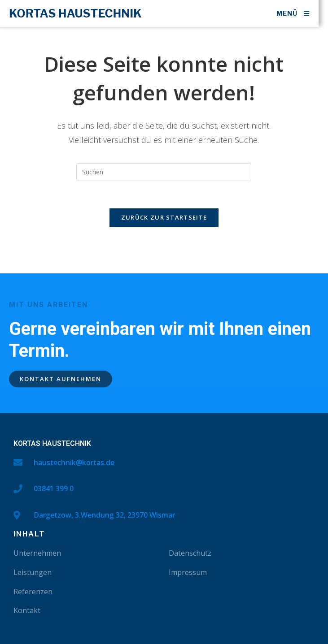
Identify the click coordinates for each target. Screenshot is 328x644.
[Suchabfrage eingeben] (164, 172)
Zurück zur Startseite (164, 217)
